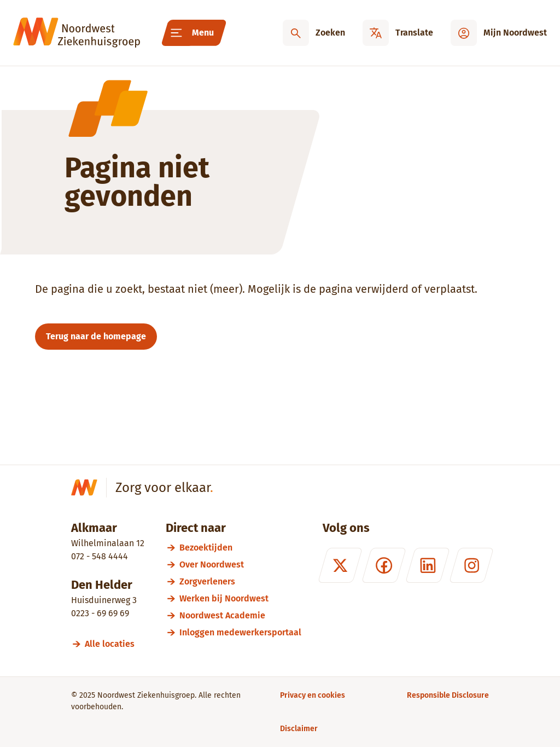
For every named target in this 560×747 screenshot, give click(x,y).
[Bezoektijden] (240, 548)
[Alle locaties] (115, 644)
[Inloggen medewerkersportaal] (240, 632)
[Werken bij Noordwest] (240, 598)
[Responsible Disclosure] (448, 695)
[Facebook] (384, 565)
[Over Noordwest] (240, 564)
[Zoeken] (314, 33)
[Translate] (398, 33)
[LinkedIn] (428, 565)
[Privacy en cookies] (313, 695)
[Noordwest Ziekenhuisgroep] (77, 33)
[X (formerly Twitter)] (340, 565)
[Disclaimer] (299, 729)
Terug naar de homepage (96, 336)
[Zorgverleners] (240, 581)
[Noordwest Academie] (240, 615)
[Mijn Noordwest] (499, 33)
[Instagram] (471, 565)
